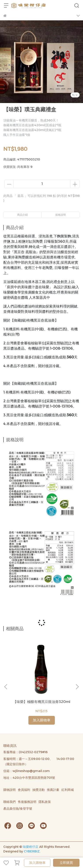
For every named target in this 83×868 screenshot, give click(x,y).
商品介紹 (22, 215)
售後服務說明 (27, 802)
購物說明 (9, 790)
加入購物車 (37, 863)
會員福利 (24, 790)
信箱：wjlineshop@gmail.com (27, 771)
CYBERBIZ (32, 851)
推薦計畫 (53, 790)
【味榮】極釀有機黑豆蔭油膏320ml (42, 702)
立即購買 (66, 863)
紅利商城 (68, 790)
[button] (77, 687)
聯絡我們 (9, 802)
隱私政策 (45, 802)
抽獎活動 (39, 790)
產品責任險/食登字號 (18, 809)
